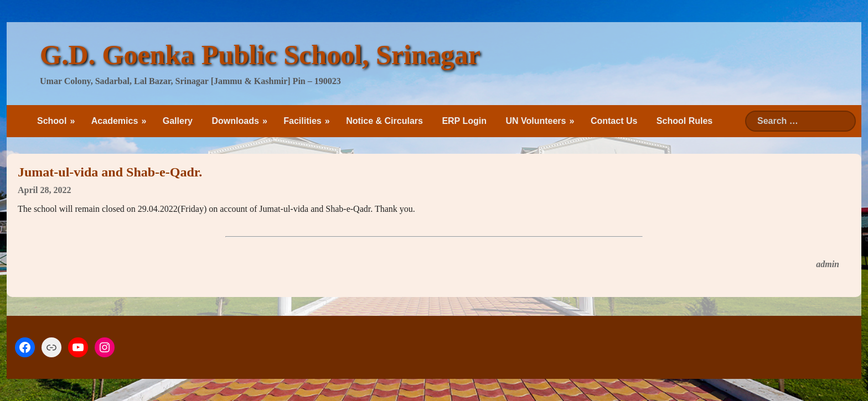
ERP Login (464, 121)
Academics (115, 121)
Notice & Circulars (384, 121)
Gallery (178, 121)
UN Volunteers (536, 121)
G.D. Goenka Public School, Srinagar (260, 55)
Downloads (235, 121)
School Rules (684, 121)
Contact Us (614, 121)
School (52, 121)
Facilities (302, 121)
